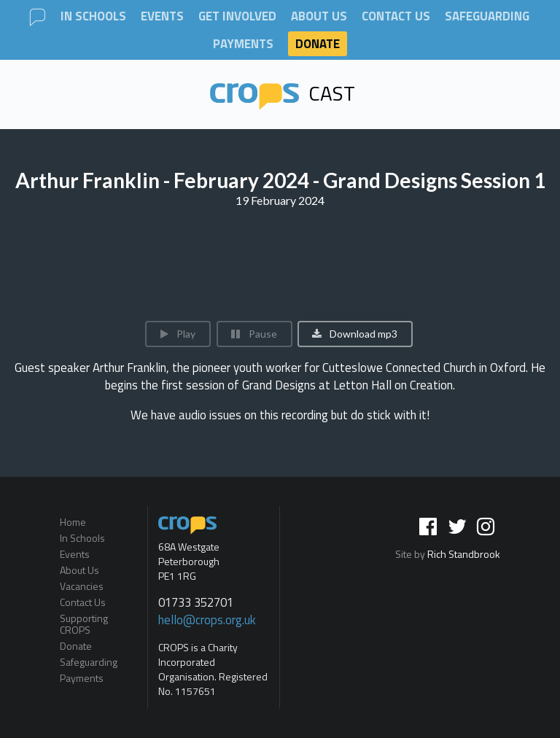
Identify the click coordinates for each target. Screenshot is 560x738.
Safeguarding (487, 16)
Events (162, 16)
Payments (243, 44)
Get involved (237, 16)
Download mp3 (354, 334)
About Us (319, 16)
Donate (318, 44)
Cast (283, 93)
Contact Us (396, 16)
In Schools (93, 16)
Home (73, 523)
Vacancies (82, 586)
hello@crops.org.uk (207, 620)
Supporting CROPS (84, 624)
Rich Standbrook (464, 554)
